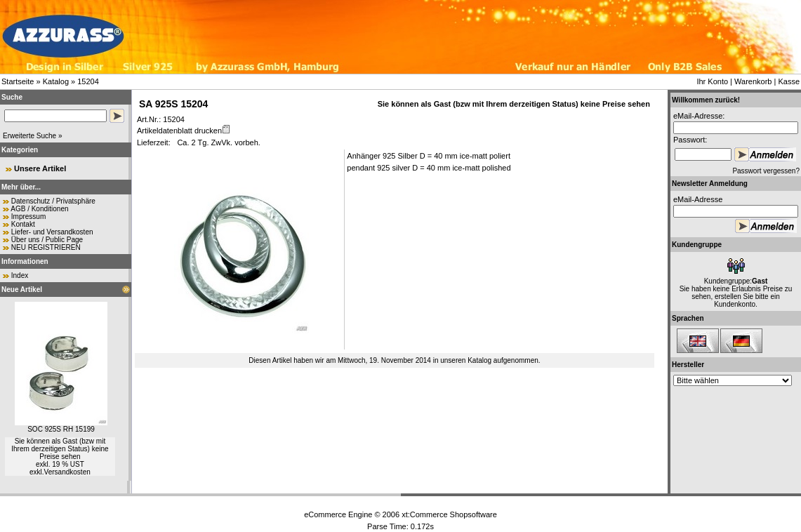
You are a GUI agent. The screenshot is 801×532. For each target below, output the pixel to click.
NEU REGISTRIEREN (46, 247)
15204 (88, 81)
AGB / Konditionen (39, 209)
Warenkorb (753, 81)
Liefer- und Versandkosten (52, 232)
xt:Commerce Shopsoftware (449, 514)
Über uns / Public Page (47, 240)
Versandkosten (67, 472)
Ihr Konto (712, 81)
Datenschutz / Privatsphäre (53, 201)
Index (20, 275)
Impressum (28, 217)
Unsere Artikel (40, 168)
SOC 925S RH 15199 (61, 429)
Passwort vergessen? (766, 171)
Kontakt (23, 224)
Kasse (789, 81)
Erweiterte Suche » (33, 136)
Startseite (18, 81)
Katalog (56, 81)
